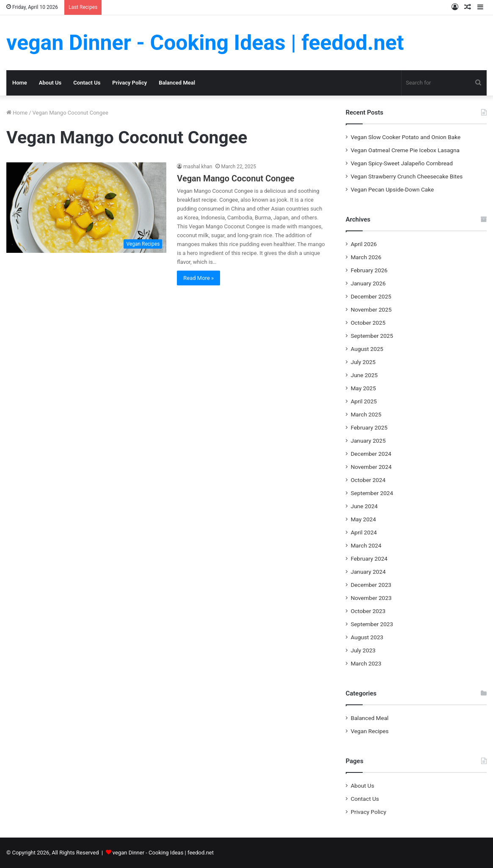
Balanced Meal (177, 83)
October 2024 (368, 480)
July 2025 (363, 362)
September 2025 (372, 336)
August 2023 (367, 637)
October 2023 (368, 611)
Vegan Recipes (370, 731)
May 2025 (364, 388)
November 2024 (371, 467)
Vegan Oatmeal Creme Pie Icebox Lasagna (405, 150)
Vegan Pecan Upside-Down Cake (392, 189)
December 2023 (371, 585)
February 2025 (369, 427)
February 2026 (369, 270)
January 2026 (368, 283)
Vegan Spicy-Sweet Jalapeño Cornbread (402, 163)
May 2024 (364, 519)
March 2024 (366, 545)
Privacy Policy (129, 83)
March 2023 (366, 663)
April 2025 (364, 401)
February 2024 (369, 559)
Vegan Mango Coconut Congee (235, 178)
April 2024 (364, 532)
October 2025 (368, 323)
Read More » (198, 278)
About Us (50, 83)
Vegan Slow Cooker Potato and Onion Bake (406, 137)
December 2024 (371, 454)
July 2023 (363, 650)
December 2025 (371, 296)
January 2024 (368, 572)
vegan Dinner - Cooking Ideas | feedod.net (163, 853)
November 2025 (371, 309)
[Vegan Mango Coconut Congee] (86, 207)
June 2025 (364, 375)
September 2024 (372, 493)
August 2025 (367, 349)
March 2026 (366, 257)
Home (20, 83)
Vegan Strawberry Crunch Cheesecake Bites (407, 176)
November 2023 (371, 598)
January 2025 (368, 441)
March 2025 (366, 414)
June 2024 (364, 506)
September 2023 (372, 624)
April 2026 (364, 244)
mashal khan (198, 167)
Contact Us (87, 83)
